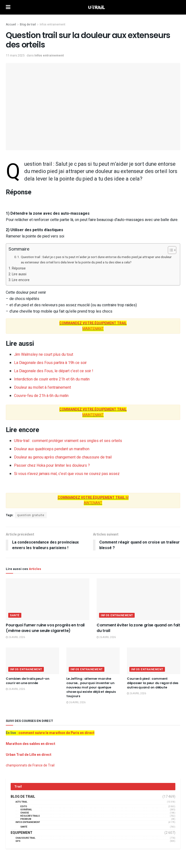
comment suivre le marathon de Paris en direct (56, 733)
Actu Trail (21, 802)
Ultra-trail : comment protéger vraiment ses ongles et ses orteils (68, 441)
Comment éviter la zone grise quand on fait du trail (138, 628)
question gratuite (31, 515)
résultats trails (30, 816)
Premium (26, 819)
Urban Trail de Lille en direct (29, 755)
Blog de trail (28, 24)
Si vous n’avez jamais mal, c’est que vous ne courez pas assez (67, 474)
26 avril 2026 (15, 637)
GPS (18, 841)
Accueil (11, 24)
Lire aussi (19, 274)
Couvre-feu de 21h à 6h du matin (41, 396)
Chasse (25, 813)
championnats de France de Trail (30, 765)
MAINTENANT (93, 326)
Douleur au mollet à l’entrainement (43, 387)
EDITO (24, 807)
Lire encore (21, 280)
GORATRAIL (26, 810)
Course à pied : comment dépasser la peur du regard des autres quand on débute (153, 683)
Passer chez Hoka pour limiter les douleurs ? (52, 466)
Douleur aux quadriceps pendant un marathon (52, 449)
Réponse (19, 268)
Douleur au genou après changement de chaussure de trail (63, 457)
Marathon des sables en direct (31, 744)
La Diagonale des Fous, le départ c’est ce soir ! (54, 371)
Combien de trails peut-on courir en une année (28, 681)
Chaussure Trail (25, 838)
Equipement (22, 833)
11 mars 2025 (15, 55)
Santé (15, 615)
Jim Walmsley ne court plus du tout (44, 355)
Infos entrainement (53, 24)
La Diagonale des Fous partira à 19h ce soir (50, 363)
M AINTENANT (93, 500)
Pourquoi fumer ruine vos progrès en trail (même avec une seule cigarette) (45, 628)
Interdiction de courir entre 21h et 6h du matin (52, 379)
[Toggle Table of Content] (170, 250)
